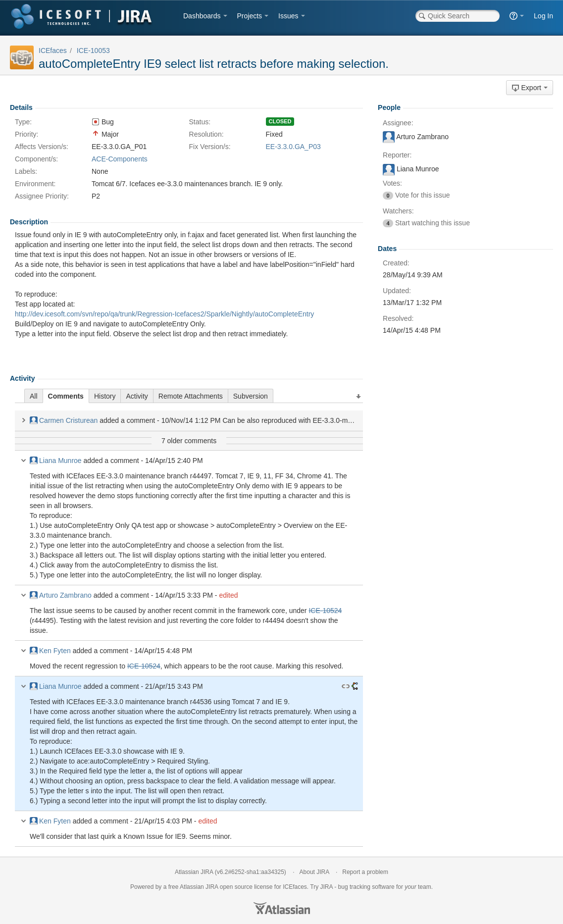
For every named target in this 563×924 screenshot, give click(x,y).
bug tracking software (366, 887)
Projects (250, 16)
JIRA (212, 887)
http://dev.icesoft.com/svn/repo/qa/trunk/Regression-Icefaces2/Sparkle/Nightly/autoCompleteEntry (164, 314)
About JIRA (314, 872)
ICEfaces (53, 51)
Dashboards (202, 16)
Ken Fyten (50, 651)
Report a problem (365, 872)
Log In (543, 16)
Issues (288, 16)
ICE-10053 (93, 51)
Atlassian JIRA (194, 872)
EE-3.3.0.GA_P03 (293, 147)
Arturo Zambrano (61, 595)
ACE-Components (120, 159)
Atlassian (282, 908)
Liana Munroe (56, 461)
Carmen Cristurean (64, 420)
